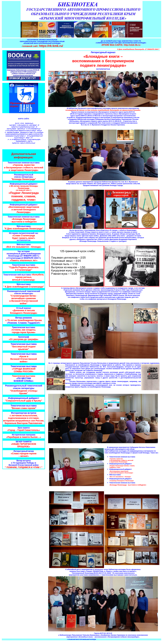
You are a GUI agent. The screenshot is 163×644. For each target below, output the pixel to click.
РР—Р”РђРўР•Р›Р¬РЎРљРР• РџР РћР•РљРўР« (24, 140)
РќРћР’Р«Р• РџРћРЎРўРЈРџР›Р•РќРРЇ (24, 127)
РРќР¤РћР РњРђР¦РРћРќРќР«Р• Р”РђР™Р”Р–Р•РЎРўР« (24, 133)
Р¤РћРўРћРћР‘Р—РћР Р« (24, 141)
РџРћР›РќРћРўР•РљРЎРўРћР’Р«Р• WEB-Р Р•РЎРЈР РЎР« (24, 134)
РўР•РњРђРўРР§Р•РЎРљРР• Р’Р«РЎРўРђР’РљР (24, 129)
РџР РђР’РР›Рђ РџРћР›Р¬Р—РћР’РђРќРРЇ (24, 125)
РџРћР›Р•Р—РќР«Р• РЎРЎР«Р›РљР (24, 143)
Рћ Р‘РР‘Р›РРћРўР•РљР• (24, 123)
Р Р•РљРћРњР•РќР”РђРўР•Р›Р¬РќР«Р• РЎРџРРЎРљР (24, 131)
